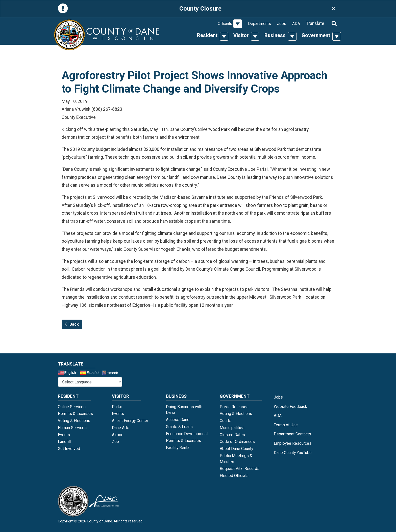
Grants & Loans (179, 427)
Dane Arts (121, 428)
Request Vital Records (240, 469)
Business (275, 35)
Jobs (282, 24)
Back (72, 324)
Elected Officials (234, 476)
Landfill (64, 442)
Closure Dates (232, 435)
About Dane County (236, 449)
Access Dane (178, 420)
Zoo (115, 442)
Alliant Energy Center (130, 421)
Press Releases (234, 407)
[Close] (333, 9)
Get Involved (69, 449)
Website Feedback (290, 407)
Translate (315, 23)
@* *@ (90, 382)
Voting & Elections (74, 421)
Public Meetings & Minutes (236, 459)
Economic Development (187, 434)
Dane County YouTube (293, 453)
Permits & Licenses (75, 414)
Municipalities (232, 428)
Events (64, 435)
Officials (225, 24)
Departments (259, 24)
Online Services (72, 407)
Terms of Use (286, 425)
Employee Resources (293, 443)
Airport (118, 435)
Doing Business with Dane (184, 410)
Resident (207, 35)
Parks (117, 407)
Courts (226, 421)
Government (316, 35)
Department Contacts (292, 434)
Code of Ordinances (237, 442)
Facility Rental (178, 448)
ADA (296, 24)
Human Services (72, 428)
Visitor (241, 35)
